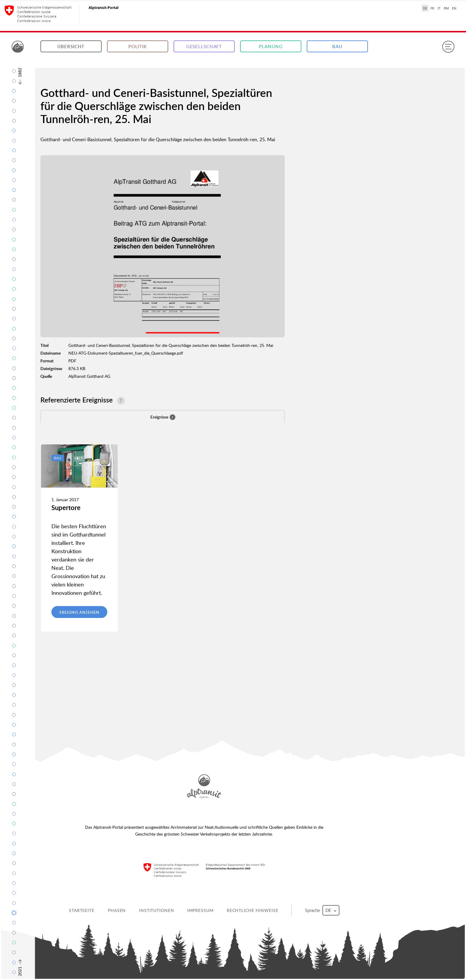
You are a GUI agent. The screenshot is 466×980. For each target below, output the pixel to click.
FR (432, 8)
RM (446, 8)
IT (439, 8)
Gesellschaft (204, 47)
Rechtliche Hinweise (253, 910)
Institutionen (156, 910)
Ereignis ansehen (79, 612)
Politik (138, 47)
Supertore (66, 508)
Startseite (82, 910)
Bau (337, 47)
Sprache (322, 910)
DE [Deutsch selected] (425, 8)
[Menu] (448, 47)
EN (454, 8)
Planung (271, 47)
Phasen (117, 910)
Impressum (200, 910)
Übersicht (71, 47)
